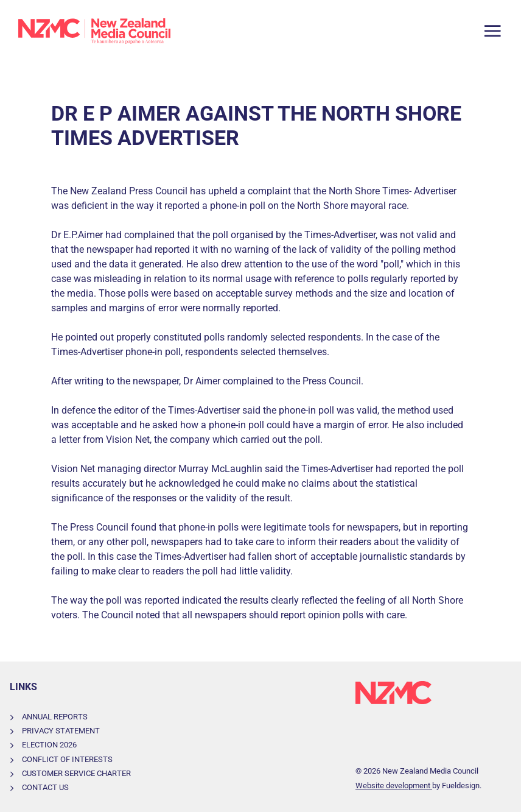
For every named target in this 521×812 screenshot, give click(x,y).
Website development (394, 786)
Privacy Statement (61, 731)
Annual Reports (55, 717)
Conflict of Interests (67, 759)
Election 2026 (49, 745)
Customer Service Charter (76, 773)
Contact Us (45, 787)
